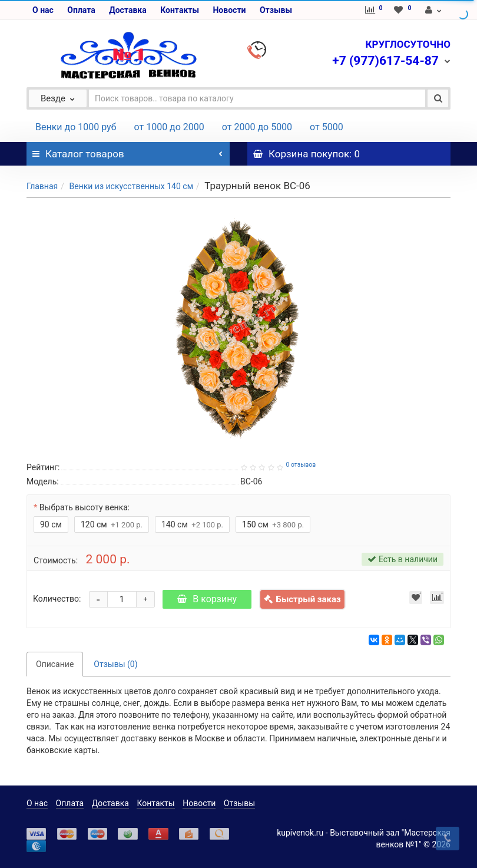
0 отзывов (301, 465)
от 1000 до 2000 (169, 127)
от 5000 (327, 127)
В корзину (207, 599)
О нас (43, 10)
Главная (42, 186)
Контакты (180, 10)
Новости (229, 10)
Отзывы (276, 10)
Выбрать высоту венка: (85, 507)
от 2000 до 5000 (257, 127)
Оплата (81, 10)
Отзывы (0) (115, 664)
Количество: (57, 599)
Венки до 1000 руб (76, 127)
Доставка (127, 10)
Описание (55, 664)
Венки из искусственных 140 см (131, 186)
